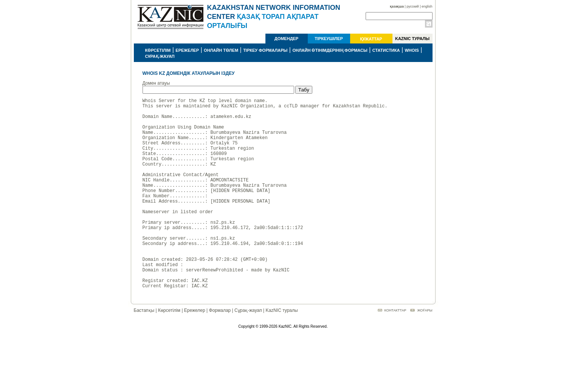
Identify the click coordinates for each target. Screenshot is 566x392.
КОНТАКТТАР (395, 351)
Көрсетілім (169, 351)
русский (412, 6)
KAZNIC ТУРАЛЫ (412, 39)
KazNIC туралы (281, 351)
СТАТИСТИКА (386, 50)
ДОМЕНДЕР (286, 39)
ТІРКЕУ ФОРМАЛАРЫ (265, 50)
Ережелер (195, 351)
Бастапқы (144, 351)
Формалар (220, 351)
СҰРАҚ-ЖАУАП (160, 56)
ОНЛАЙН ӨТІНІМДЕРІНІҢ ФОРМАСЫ (330, 50)
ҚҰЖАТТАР (371, 39)
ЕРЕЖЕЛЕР (187, 50)
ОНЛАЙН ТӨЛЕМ (221, 50)
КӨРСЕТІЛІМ (158, 50)
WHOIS (412, 50)
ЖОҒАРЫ (425, 351)
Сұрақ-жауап (248, 351)
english (427, 6)
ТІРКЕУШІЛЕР (329, 39)
